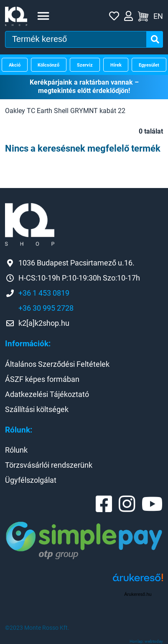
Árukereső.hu (138, 594)
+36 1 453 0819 (44, 293)
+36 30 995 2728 (46, 308)
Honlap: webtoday (146, 641)
